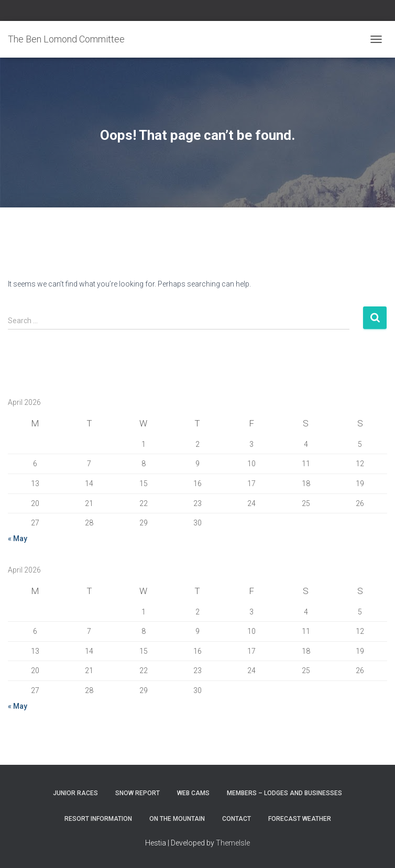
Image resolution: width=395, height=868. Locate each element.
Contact (237, 819)
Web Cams (193, 793)
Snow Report (138, 793)
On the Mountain (177, 819)
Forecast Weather (300, 819)
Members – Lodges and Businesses (284, 793)
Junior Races (75, 793)
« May (18, 539)
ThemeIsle (233, 843)
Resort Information (98, 819)
